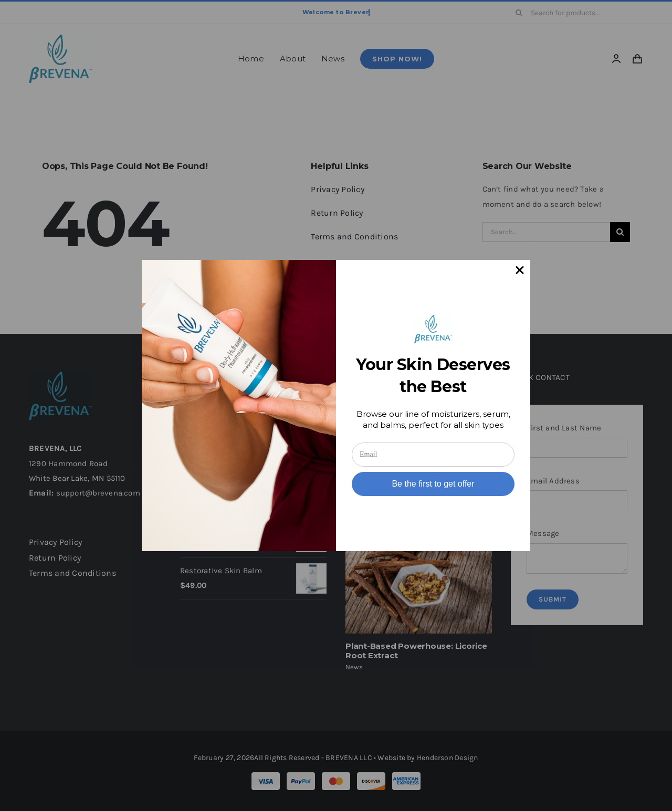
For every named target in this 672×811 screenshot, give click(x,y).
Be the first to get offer (433, 484)
